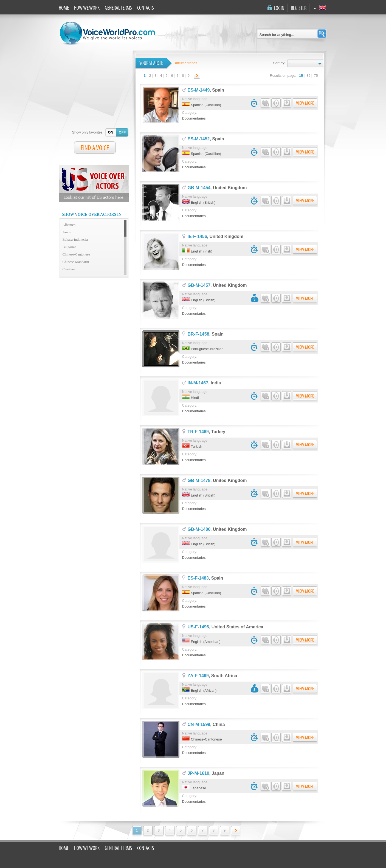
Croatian (69, 269)
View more (305, 103)
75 (316, 76)
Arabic (67, 232)
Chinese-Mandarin (76, 262)
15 (301, 76)
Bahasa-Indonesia (75, 239)
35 (308, 76)
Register (299, 8)
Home (64, 8)
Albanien (69, 225)
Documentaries (185, 63)
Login (279, 8)
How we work (87, 8)
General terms (118, 8)
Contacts (146, 8)
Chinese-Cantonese (76, 254)
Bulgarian (70, 247)
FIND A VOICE (95, 148)
